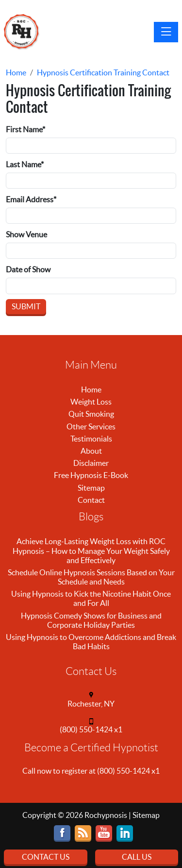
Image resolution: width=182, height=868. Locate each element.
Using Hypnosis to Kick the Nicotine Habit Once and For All (91, 598)
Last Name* (25, 164)
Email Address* (31, 199)
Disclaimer (91, 463)
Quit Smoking (91, 414)
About (91, 451)
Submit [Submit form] (26, 306)
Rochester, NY (91, 704)
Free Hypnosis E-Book (91, 475)
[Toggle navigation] (166, 32)
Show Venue (26, 234)
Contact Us (46, 857)
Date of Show (28, 269)
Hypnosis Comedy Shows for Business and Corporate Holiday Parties (91, 620)
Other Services (91, 426)
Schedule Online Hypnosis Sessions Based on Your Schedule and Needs (91, 577)
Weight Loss (91, 402)
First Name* (25, 129)
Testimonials (91, 439)
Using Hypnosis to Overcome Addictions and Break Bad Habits (91, 642)
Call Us (137, 857)
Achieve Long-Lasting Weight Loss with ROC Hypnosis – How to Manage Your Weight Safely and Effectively (91, 550)
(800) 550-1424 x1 (91, 729)
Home (91, 390)
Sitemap (91, 488)
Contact (91, 500)
